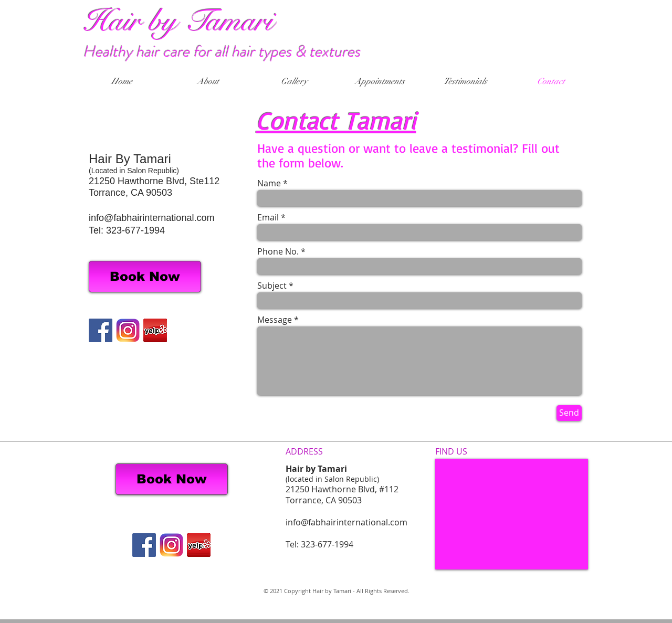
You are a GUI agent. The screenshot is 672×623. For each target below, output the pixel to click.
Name (269, 183)
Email (268, 217)
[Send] (569, 413)
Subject (272, 286)
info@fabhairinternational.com (151, 218)
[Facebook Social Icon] (101, 330)
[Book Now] (145, 277)
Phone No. (278, 251)
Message (275, 320)
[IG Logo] (128, 330)
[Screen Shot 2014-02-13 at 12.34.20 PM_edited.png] (155, 330)
